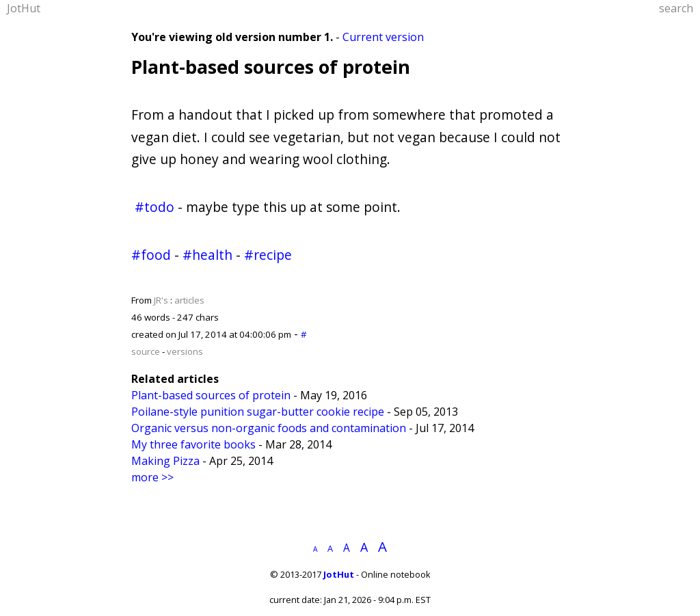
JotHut (24, 8)
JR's (161, 300)
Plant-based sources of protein (271, 67)
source (146, 351)
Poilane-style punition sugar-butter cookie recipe (258, 412)
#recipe (268, 255)
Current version (383, 37)
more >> (152, 477)
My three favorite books (193, 444)
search (676, 8)
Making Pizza (165, 461)
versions (185, 351)
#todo (154, 207)
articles (189, 300)
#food (151, 255)
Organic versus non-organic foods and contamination (269, 428)
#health (207, 255)
